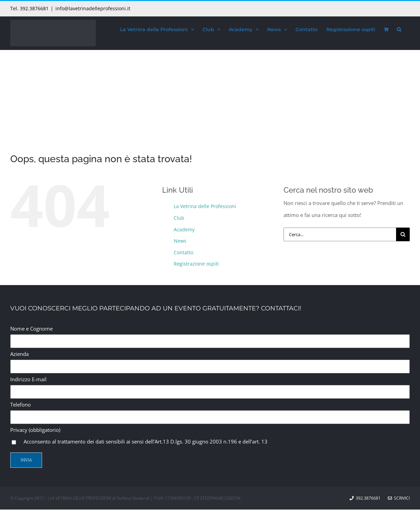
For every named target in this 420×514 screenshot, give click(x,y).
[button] (399, 28)
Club (179, 218)
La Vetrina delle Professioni (205, 206)
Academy (184, 229)
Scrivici (399, 498)
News (180, 241)
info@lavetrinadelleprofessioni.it (93, 8)
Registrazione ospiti (196, 264)
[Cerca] (403, 234)
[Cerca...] (340, 234)
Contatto (183, 252)
